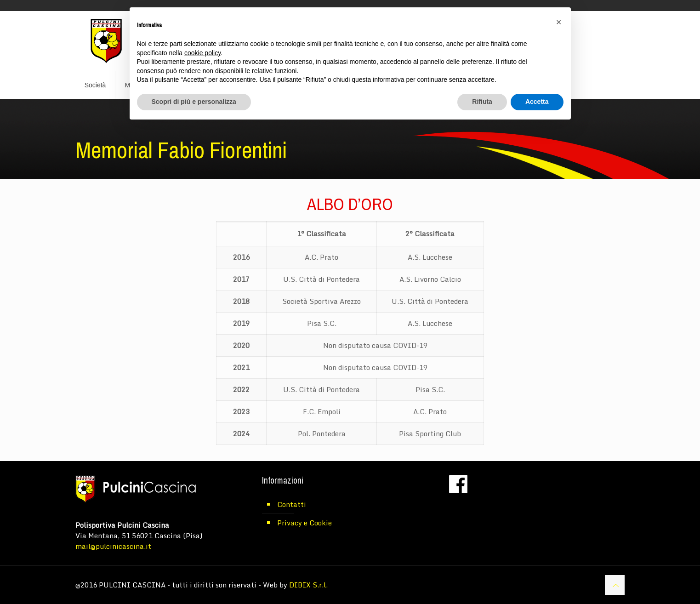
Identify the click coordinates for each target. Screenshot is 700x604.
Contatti (292, 504)
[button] (559, 22)
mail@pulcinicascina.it (113, 546)
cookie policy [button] (202, 53)
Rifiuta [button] (482, 102)
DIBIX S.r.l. (308, 585)
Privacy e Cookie (304, 523)
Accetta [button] (537, 102)
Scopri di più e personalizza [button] (194, 102)
